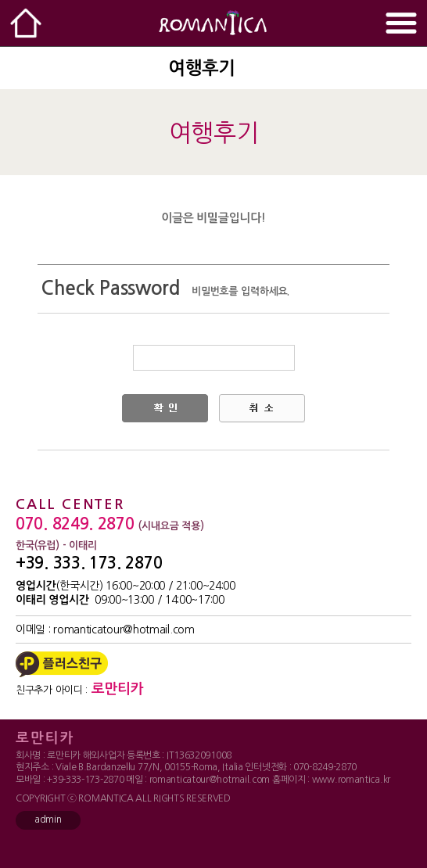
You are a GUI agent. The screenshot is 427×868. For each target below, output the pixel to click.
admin (48, 820)
